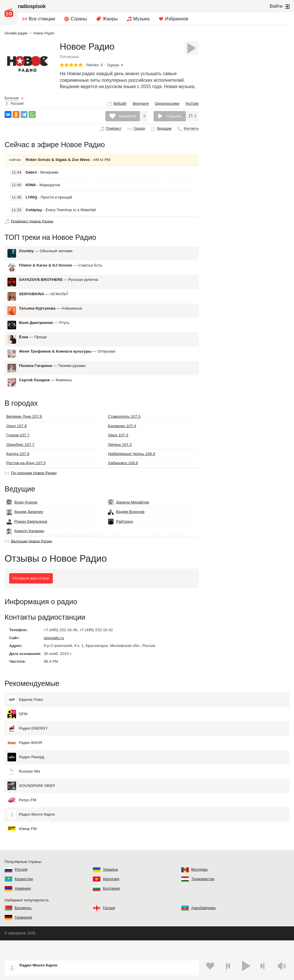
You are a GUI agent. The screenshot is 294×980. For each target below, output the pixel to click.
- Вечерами (42, 177)
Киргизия (111, 895)
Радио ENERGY (28, 744)
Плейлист (114, 131)
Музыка (141, 19)
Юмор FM (22, 845)
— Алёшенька (51, 316)
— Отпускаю (67, 359)
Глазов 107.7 (18, 445)
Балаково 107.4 (122, 436)
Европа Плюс (25, 716)
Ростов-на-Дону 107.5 (26, 473)
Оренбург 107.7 (20, 455)
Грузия (109, 924)
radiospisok (32, 6)
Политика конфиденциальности (122, 949)
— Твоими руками (52, 373)
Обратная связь (166, 949)
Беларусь (23, 924)
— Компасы (45, 388)
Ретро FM (22, 816)
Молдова (199, 885)
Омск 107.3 (118, 445)
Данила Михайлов (128, 515)
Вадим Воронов (126, 525)
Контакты (191, 131)
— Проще (33, 345)
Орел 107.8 (17, 436)
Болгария (111, 904)
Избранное (177, 19)
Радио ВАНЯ (25, 759)
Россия (21, 885)
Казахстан (24, 895)
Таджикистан (203, 895)
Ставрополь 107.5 (124, 427)
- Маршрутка (43, 190)
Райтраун (120, 534)
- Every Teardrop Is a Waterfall (61, 215)
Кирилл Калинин (25, 544)
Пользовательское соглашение (66, 949)
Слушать (174, 118)
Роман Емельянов (27, 534)
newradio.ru (54, 656)
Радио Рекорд (26, 773)
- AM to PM (68, 165)
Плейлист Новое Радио (32, 226)
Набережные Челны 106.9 (131, 464)
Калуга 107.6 (18, 464)
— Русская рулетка (58, 287)
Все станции (42, 19)
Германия (23, 933)
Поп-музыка (69, 59)
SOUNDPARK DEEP (31, 802)
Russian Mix (24, 787)
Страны (79, 19)
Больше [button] (12, 101)
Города (139, 131)
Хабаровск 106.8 (123, 473)
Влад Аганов (22, 515)
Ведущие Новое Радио (32, 554)
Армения (23, 904)
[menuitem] (39, 19)
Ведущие (164, 131)
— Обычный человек (46, 259)
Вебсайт (120, 106)
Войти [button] (276, 6)
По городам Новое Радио (34, 483)
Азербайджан (203, 924)
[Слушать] (192, 48)
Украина (110, 885)
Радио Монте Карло (31, 831)
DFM (17, 730)
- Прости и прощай (49, 202)
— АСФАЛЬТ (44, 302)
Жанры (110, 19)
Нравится (127, 118)
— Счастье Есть (61, 273)
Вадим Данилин (25, 525)
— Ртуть (44, 330)
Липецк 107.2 (120, 455)
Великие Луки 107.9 (24, 427)
